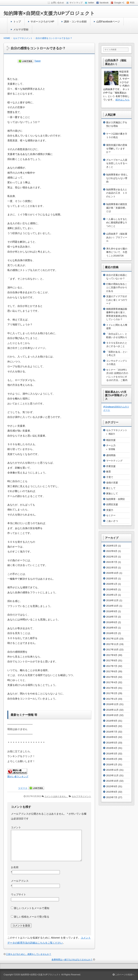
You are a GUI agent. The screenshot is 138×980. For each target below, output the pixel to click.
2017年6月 (112, 671)
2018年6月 (112, 622)
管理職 (112, 449)
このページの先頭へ (124, 975)
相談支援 (111, 440)
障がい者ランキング (18, 777)
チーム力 (111, 445)
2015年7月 (112, 797)
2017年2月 (112, 693)
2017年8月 (112, 660)
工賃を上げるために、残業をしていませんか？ (29, 954)
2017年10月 (112, 650)
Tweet (37, 61)
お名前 (15, 867)
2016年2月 (112, 759)
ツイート (23, 788)
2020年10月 (112, 573)
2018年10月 (112, 606)
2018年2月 (112, 633)
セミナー (111, 515)
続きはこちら (123, 100)
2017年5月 (112, 677)
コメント (16, 827)
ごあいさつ (112, 521)
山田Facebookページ (108, 22)
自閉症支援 (112, 504)
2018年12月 (112, 600)
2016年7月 (112, 732)
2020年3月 (112, 579)
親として (111, 488)
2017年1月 (112, 699)
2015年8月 (112, 792)
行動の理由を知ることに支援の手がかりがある (117, 288)
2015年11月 (112, 775)
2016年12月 (112, 704)
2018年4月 (112, 628)
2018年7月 (112, 617)
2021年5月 (112, 568)
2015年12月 (112, 770)
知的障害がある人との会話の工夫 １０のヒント (117, 193)
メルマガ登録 (21, 29)
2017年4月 (112, 682)
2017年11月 (112, 644)
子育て (110, 477)
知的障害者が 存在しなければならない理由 (117, 178)
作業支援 (111, 466)
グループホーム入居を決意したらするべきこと (117, 163)
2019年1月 (112, 595)
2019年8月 (112, 589)
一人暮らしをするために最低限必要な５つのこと (117, 223)
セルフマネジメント (81, 796)
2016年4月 (112, 748)
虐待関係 (111, 455)
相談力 (112, 434)
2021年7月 (112, 562)
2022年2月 (112, 557)
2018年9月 (112, 611)
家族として (112, 493)
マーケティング (114, 461)
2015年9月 (112, 786)
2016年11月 (112, 710)
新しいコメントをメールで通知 (32, 908)
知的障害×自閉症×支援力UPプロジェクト (49, 13)
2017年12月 (112, 639)
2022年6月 (112, 551)
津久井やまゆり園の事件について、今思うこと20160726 (117, 252)
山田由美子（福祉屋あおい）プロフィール (117, 237)
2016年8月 (112, 726)
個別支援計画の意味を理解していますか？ (117, 149)
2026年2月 (112, 546)
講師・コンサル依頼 (75, 22)
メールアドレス (20, 881)
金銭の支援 (112, 483)
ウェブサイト (19, 894)
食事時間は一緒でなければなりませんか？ (72, 960)
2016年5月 (112, 743)
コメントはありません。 (56, 796)
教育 (109, 472)
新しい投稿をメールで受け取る (32, 917)
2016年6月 (112, 737)
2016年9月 (112, 721)
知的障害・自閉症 (116, 499)
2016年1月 (112, 765)
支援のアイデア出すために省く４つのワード (117, 300)
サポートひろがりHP (42, 22)
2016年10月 (112, 715)
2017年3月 (112, 688)
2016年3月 (112, 754)
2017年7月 (112, 666)
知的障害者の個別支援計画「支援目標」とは (117, 208)
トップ (17, 22)
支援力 (110, 510)
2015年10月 (112, 781)
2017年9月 (112, 655)
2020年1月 (112, 584)
